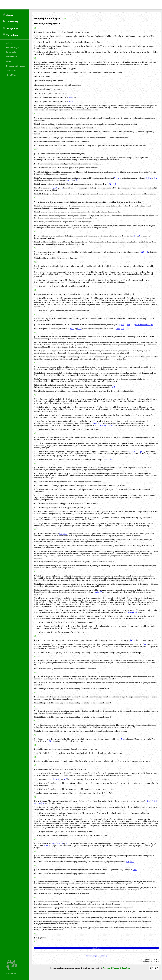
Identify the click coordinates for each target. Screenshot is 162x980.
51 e (59, 779)
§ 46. (36, 318)
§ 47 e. (37, 468)
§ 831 (135, 870)
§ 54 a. (37, 801)
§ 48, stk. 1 (63, 534)
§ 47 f (79, 329)
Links (9, 61)
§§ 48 (54, 843)
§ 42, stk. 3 (112, 184)
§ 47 (36, 325)
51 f (65, 779)
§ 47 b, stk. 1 (98, 423)
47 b (129, 325)
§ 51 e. (37, 725)
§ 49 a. (37, 640)
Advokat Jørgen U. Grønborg (96, 956)
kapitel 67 (98, 592)
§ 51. (36, 653)
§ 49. (36, 576)
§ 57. (36, 882)
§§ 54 (55, 188)
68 (106, 592)
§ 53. (36, 761)
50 (67, 843)
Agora (9, 43)
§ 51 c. (37, 697)
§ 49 (132, 640)
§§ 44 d (70, 180)
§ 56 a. (37, 870)
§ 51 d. (37, 711)
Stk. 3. (36, 42)
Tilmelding (11, 75)
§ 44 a (116, 178)
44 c (155, 178)
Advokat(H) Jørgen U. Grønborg (117, 968)
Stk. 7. (36, 146)
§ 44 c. (37, 252)
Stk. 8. (36, 626)
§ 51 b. (37, 677)
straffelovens (132, 612)
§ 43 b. (37, 118)
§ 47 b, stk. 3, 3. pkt (106, 425)
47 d (122, 329)
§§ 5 (135, 236)
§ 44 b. (37, 236)
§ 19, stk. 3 (130, 862)
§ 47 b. (37, 367)
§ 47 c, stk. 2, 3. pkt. (136, 451)
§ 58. (36, 902)
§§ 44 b (148, 178)
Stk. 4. (36, 46)
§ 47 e (72, 329)
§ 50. (36, 644)
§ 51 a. (37, 661)
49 (62, 843)
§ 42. (36, 32)
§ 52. (36, 749)
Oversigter (11, 70)
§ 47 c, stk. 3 (110, 460)
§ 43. (36, 62)
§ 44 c (71, 102)
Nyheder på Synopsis (16, 66)
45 (76, 180)
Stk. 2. (36, 36)
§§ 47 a (121, 325)
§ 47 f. (37, 496)
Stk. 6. (36, 142)
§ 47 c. (37, 399)
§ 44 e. (37, 272)
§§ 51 (55, 779)
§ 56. (36, 856)
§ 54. (36, 769)
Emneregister (12, 52)
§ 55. (36, 843)
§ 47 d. (37, 437)
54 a (61, 188)
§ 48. (36, 511)
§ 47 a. (37, 337)
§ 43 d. (37, 164)
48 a (59, 843)
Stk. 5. (36, 52)
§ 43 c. (37, 154)
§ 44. (36, 172)
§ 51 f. (37, 739)
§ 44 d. (37, 266)
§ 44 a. (37, 202)
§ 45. (36, 294)
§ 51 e (122, 739)
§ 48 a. (37, 534)
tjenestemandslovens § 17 (143, 325)
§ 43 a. (37, 72)
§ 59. (36, 938)
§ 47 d (114, 387)
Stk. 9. (36, 632)
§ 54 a (50, 741)
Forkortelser (12, 57)
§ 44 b (71, 97)
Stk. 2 (36, 584)
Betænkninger (12, 47)
